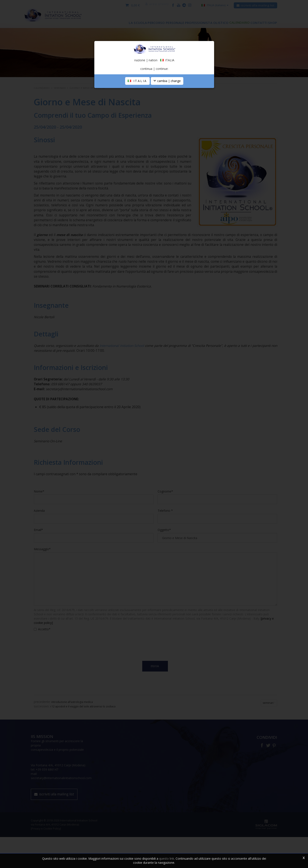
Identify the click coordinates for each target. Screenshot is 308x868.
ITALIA (137, 127)
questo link (167, 858)
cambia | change (167, 127)
